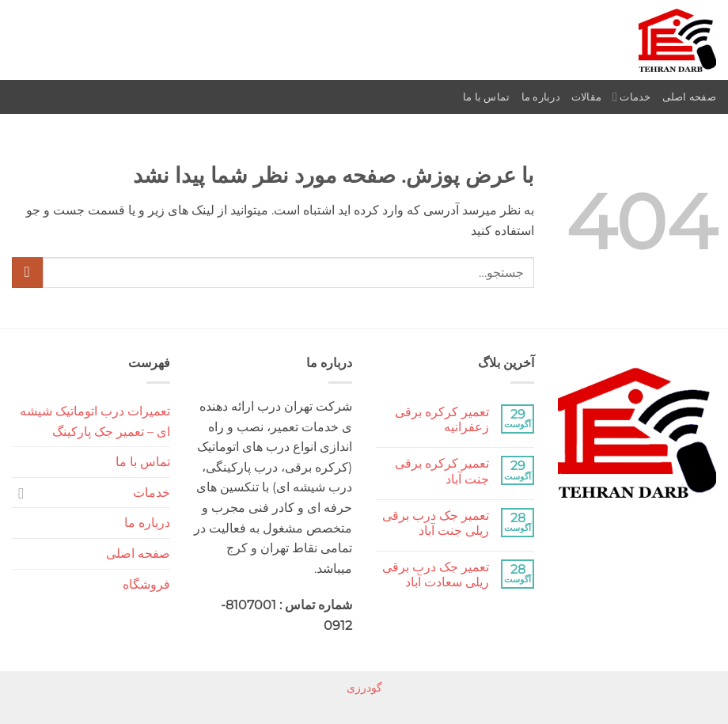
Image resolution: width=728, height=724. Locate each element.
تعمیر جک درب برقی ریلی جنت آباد (436, 523)
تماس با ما (487, 97)
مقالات (586, 97)
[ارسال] (27, 273)
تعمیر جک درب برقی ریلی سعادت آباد (436, 574)
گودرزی (364, 688)
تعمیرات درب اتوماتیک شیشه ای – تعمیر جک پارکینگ (95, 421)
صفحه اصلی (689, 97)
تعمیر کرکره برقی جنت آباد (442, 471)
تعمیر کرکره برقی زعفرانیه (442, 419)
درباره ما (541, 97)
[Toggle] (21, 493)
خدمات (632, 97)
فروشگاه (146, 584)
